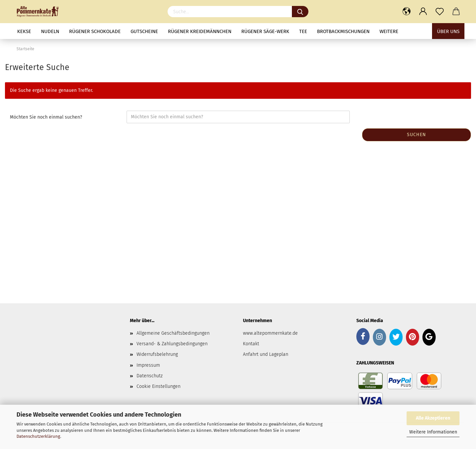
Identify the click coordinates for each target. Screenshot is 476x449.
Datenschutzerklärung (38, 436)
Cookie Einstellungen (159, 386)
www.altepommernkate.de (270, 333)
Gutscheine (144, 31)
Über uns (448, 31)
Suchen (416, 135)
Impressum (148, 365)
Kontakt (251, 344)
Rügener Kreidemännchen (200, 31)
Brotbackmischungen (343, 31)
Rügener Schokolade (95, 31)
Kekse (24, 31)
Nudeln (50, 31)
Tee (303, 31)
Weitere (389, 31)
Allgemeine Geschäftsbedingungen (173, 333)
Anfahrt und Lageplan (266, 354)
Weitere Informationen (433, 432)
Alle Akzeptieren (433, 418)
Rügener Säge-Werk (265, 31)
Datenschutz (150, 376)
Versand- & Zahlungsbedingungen (172, 344)
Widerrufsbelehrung (157, 354)
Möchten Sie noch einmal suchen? (46, 117)
